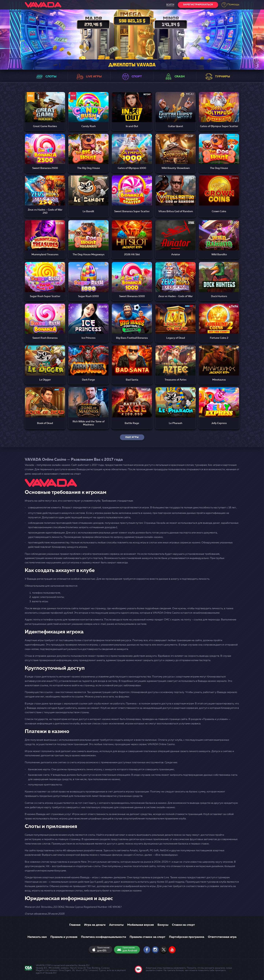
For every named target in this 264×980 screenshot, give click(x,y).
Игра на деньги (95, 925)
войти (170, 5)
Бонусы (163, 925)
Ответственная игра (222, 937)
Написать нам (37, 937)
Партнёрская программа (187, 937)
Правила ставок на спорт (147, 937)
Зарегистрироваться (198, 5)
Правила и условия (64, 937)
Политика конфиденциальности (103, 937)
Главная (75, 925)
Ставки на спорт (183, 925)
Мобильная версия (141, 925)
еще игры (132, 437)
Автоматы (116, 925)
